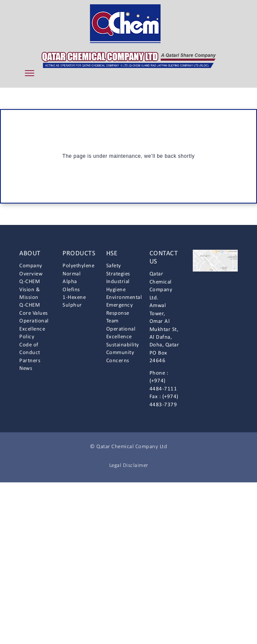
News (26, 368)
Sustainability (123, 345)
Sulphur (72, 305)
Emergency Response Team (120, 313)
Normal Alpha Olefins (72, 282)
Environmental (124, 297)
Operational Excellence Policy (34, 329)
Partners (30, 361)
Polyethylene (78, 266)
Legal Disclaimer (129, 465)
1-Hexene (74, 297)
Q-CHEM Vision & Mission (30, 290)
